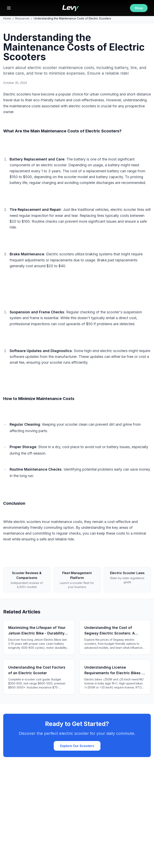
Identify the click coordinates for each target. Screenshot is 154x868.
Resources (22, 18)
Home (7, 18)
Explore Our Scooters (77, 746)
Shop (139, 8)
